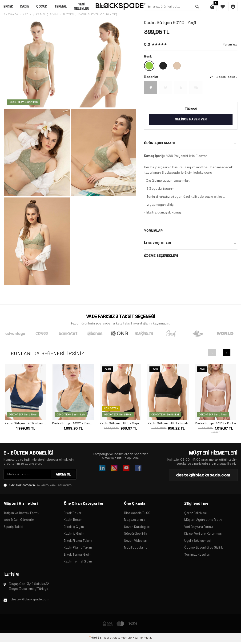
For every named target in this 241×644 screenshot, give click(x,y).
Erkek (8, 6)
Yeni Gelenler (81, 6)
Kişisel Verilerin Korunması (203, 534)
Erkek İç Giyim (74, 527)
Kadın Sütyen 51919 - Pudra (216, 423)
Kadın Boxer (73, 520)
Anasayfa (11, 14)
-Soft (94, 638)
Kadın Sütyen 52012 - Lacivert (26, 423)
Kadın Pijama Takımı (78, 548)
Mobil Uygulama (136, 548)
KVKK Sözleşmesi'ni (22, 485)
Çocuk (42, 6)
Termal (61, 6)
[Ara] (197, 7)
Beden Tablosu (224, 77)
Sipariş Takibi (13, 527)
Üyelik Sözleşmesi (197, 541)
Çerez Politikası (195, 513)
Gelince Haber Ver (191, 119)
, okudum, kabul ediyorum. (38, 485)
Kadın (25, 6)
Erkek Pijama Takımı (78, 541)
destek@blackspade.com (30, 599)
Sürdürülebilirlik (136, 534)
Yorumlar (191, 231)
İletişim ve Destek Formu (21, 513)
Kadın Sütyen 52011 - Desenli (73, 423)
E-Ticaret (106, 638)
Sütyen (68, 14)
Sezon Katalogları (137, 527)
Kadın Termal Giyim (78, 561)
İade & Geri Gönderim (19, 520)
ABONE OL (63, 474)
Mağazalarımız (135, 520)
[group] (37, 64)
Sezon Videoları (136, 541)
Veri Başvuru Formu (199, 527)
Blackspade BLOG (137, 513)
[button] (212, 353)
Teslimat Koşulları (197, 555)
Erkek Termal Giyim (78, 555)
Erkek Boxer (73, 513)
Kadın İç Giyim (47, 14)
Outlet (102, 6)
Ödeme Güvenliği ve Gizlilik (204, 548)
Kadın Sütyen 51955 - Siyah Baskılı (121, 423)
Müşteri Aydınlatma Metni (203, 520)
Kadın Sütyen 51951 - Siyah (168, 423)
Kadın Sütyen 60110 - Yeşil (99, 14)
